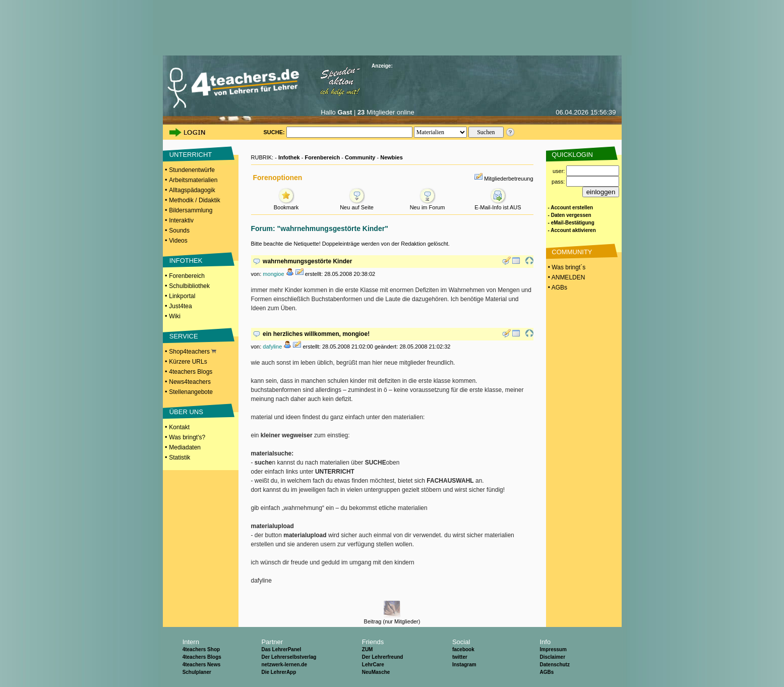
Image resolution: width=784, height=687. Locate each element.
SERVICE (184, 336)
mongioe (273, 274)
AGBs (547, 672)
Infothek (289, 157)
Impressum (553, 649)
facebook (463, 649)
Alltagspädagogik (192, 190)
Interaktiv (181, 220)
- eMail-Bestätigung (571, 223)
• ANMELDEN (566, 277)
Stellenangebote (191, 392)
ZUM (368, 649)
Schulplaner (197, 672)
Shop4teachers (193, 352)
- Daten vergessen (570, 215)
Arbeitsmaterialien (193, 180)
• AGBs (557, 288)
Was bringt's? (187, 437)
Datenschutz (554, 665)
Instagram (464, 665)
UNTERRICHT (191, 155)
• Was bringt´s (566, 267)
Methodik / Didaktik (194, 200)
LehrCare (373, 665)
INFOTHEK (186, 261)
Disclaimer (552, 657)
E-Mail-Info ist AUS (498, 205)
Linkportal (182, 296)
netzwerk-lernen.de (284, 665)
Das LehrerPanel (281, 649)
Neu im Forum (428, 205)
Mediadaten (185, 447)
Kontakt (179, 427)
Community (360, 157)
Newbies (391, 157)
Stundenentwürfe (192, 170)
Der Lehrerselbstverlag (289, 657)
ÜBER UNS (186, 412)
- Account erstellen (571, 208)
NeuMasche (376, 672)
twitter (460, 657)
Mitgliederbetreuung (508, 179)
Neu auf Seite (357, 205)
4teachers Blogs (191, 372)
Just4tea (180, 306)
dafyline (272, 347)
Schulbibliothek (189, 286)
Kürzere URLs (188, 362)
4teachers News (202, 665)
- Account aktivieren (572, 230)
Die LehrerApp (279, 672)
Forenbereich (187, 276)
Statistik (179, 457)
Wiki (175, 316)
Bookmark (286, 205)
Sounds (179, 231)
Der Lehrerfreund (383, 657)
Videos (178, 241)
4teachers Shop (201, 649)
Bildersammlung (191, 210)
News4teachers (190, 382)
